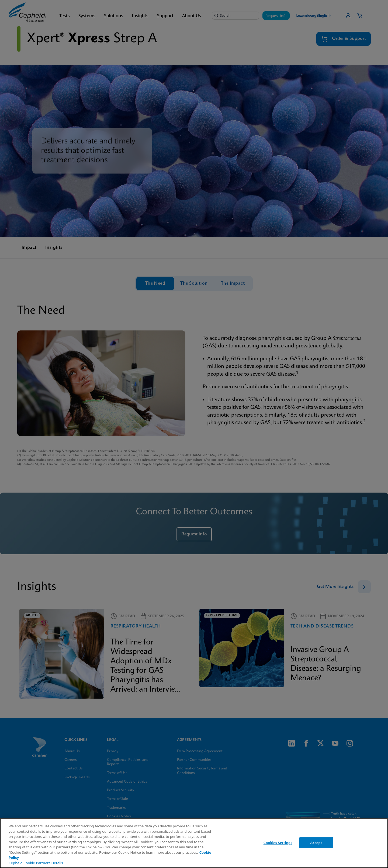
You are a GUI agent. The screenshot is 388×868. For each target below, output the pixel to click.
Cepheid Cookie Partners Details (36, 863)
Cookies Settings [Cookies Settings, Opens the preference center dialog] (278, 842)
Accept (316, 842)
